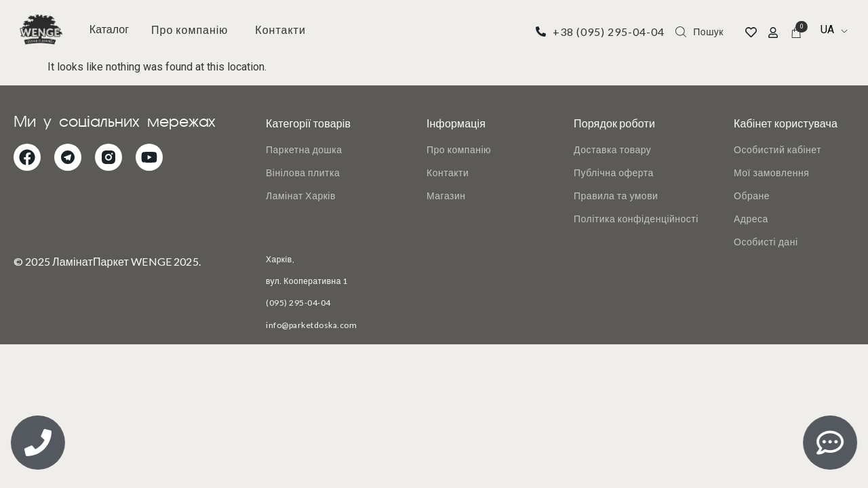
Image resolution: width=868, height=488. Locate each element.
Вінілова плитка (303, 172)
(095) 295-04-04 (298, 303)
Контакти (280, 29)
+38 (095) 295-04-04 (609, 32)
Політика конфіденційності (636, 219)
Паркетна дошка (304, 149)
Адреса (751, 219)
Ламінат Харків (301, 196)
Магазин (446, 196)
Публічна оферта (614, 172)
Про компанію (190, 29)
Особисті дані (766, 242)
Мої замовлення (771, 172)
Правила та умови (616, 196)
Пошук (708, 32)
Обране (752, 196)
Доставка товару (612, 149)
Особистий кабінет (777, 149)
